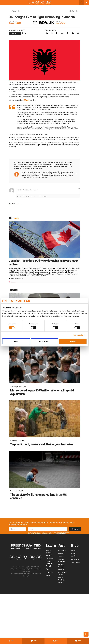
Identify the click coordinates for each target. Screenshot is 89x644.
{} (43, 196)
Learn (51, 546)
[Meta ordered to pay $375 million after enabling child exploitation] (44, 365)
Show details (78, 335)
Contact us (50, 572)
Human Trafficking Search (62, 580)
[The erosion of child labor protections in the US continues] (44, 469)
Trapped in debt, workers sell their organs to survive (42, 444)
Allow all (73, 341)
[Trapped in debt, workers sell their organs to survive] (44, 419)
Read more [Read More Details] (12, 282)
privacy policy (62, 534)
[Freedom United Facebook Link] (12, 557)
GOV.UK (27, 100)
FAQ (47, 569)
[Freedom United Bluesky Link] (39, 557)
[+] (45, 196)
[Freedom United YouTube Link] (32, 557)
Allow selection (44, 341)
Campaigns (62, 551)
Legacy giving (75, 562)
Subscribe (75, 529)
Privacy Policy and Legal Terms (20, 574)
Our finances (75, 559)
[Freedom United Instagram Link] (26, 557)
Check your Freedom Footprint (50, 564)
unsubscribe (62, 532)
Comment (15, 34)
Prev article (15, 11)
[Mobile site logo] (40, 2)
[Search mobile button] (82, 2)
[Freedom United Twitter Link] (19, 557)
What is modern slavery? (49, 553)
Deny (16, 341)
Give (75, 546)
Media (48, 575)
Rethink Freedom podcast (61, 567)
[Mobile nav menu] (87, 2)
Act (61, 546)
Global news (50, 558)
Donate (73, 551)
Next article (74, 11)
